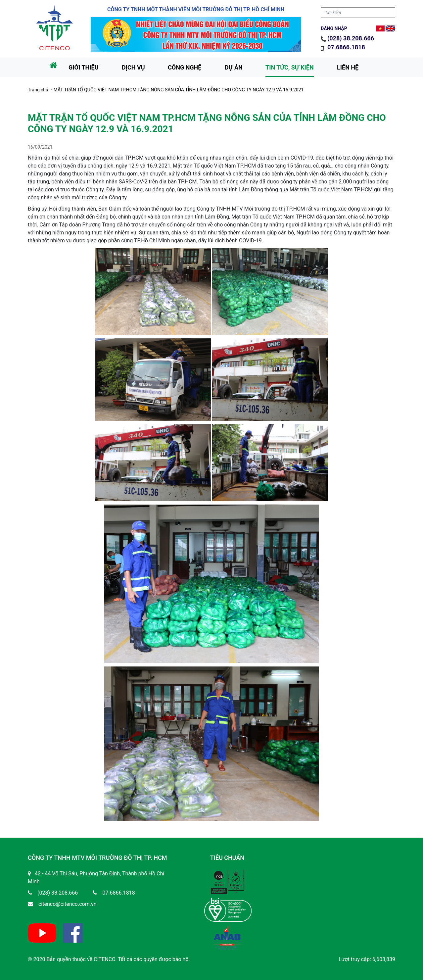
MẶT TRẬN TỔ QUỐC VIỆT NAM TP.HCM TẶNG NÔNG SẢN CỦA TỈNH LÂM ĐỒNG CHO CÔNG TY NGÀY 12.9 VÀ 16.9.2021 (179, 90)
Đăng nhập (334, 28)
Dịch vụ (133, 67)
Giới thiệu (84, 67)
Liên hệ (348, 67)
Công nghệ (185, 67)
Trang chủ (38, 90)
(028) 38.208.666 (351, 38)
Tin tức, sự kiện (290, 67)
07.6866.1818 (347, 47)
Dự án (234, 67)
